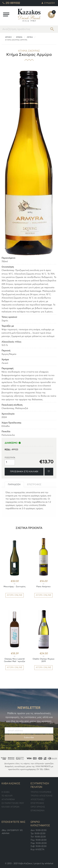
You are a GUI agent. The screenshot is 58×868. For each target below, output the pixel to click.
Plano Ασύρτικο (43, 587)
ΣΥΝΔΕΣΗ (48, 2)
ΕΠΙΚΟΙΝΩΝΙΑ (38, 811)
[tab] (14, 484)
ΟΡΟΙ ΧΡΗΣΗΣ (38, 807)
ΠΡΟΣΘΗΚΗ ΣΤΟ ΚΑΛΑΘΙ (24, 472)
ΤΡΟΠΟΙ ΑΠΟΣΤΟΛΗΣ (42, 796)
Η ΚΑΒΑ (6, 792)
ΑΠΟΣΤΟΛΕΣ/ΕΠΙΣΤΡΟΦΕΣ (38, 801)
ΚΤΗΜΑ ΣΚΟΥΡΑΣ (29, 51)
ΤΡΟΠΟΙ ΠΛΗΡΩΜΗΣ (41, 792)
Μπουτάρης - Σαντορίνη (14, 587)
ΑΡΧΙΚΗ (8, 37)
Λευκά (30, 37)
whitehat (49, 864)
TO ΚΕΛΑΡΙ (7, 796)
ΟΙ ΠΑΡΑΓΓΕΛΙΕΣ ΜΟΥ (13, 803)
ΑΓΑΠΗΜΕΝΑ (8, 800)
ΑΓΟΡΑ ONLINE (15, 595)
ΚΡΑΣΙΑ (19, 37)
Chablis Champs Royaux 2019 (44, 660)
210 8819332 (11, 2)
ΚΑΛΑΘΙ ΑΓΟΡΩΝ (10, 807)
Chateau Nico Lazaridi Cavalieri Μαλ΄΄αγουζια (15, 660)
